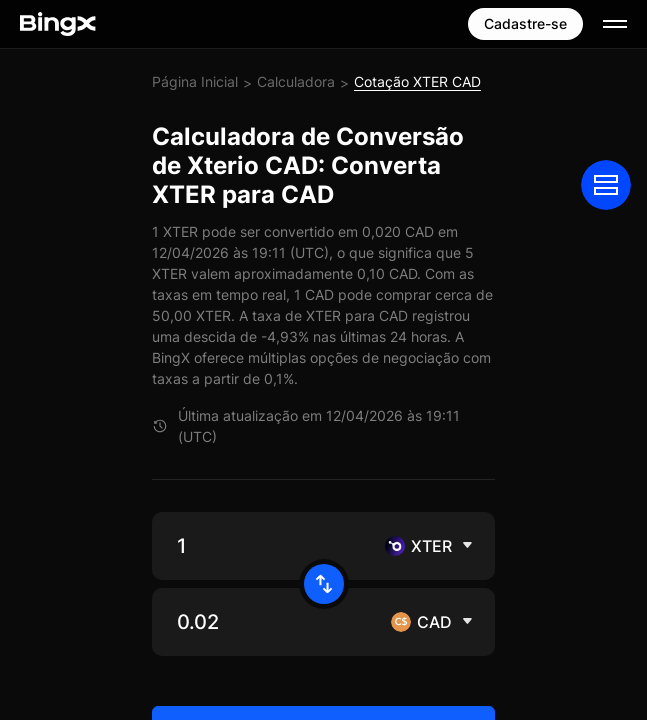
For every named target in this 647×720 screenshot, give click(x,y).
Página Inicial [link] (195, 81)
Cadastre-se (525, 23)
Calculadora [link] (296, 81)
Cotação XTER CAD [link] (417, 81)
